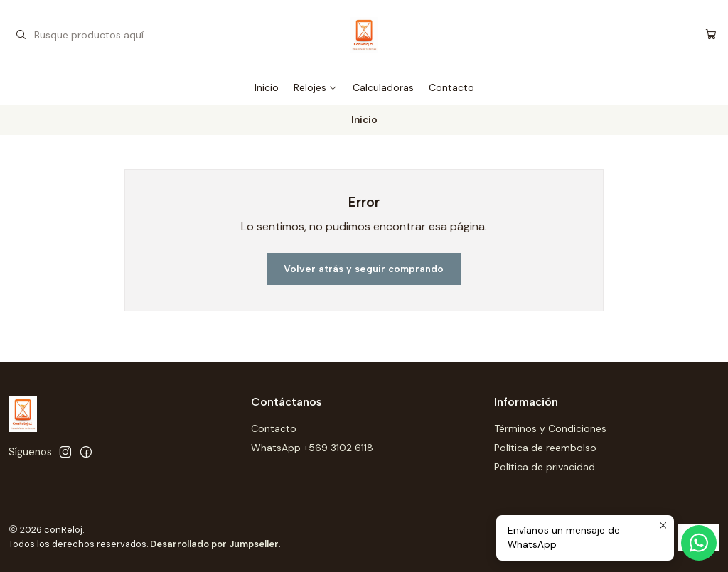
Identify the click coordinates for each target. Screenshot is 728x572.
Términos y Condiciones (550, 428)
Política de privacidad (545, 467)
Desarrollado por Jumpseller (214, 544)
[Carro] (711, 35)
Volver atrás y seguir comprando (364, 269)
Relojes (316, 87)
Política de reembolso (545, 448)
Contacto (451, 87)
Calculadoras (383, 87)
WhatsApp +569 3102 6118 (312, 448)
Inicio (267, 87)
